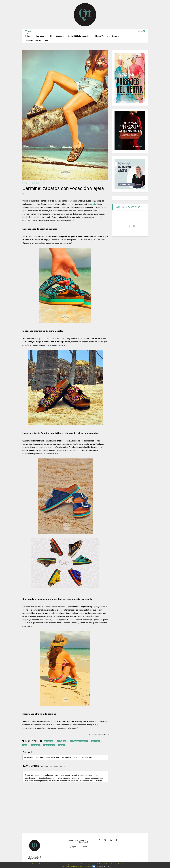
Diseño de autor (57, 36)
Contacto (84, 846)
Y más (108, 866)
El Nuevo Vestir (101, 36)
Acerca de (41, 36)
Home (28, 36)
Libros (116, 36)
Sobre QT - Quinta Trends (84, 841)
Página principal (73, 840)
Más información (100, 866)
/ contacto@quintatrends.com (37, 41)
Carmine (93, 204)
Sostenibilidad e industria (79, 36)
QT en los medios (73, 847)
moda (45, 183)
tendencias (35, 183)
